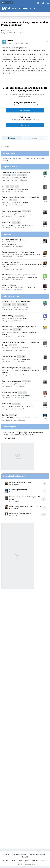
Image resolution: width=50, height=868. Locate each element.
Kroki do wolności (31, 277)
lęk (12, 435)
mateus (9, 287)
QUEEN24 (10, 418)
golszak (9, 319)
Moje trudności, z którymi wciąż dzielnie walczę (19, 275)
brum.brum (10, 189)
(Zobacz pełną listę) (37, 158)
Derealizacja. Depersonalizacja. (20, 513)
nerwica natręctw (9, 433)
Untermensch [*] (8, 316)
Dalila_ (9, 178)
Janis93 (5, 161)
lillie (8, 265)
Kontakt (25, 857)
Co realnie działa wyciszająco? (13, 240)
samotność (6, 435)
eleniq (9, 277)
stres (30, 433)
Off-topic (25, 178)
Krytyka (5, 415)
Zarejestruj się (25, 110)
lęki (33, 435)
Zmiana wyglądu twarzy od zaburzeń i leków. (18, 252)
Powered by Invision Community (25, 864)
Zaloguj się (25, 125)
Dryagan (16, 501)
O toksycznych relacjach (11, 262)
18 (24, 175)
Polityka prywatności (19, 855)
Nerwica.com (29, 8)
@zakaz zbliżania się (10, 285)
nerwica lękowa (25, 435)
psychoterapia (38, 433)
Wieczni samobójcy (9, 356)
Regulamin (6, 855)
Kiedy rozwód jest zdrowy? (12, 368)
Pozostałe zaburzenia (33, 254)
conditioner (10, 214)
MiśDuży (9, 242)
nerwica (9, 438)
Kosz (26, 189)
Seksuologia (29, 225)
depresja (22, 432)
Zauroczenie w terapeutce (12, 211)
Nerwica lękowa (20, 33)
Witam (25, 319)
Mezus (8, 31)
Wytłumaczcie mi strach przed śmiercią (16, 172)
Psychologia (29, 214)
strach (17, 435)
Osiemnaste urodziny (10, 392)
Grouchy (10, 395)
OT (4, 186)
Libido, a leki (7, 222)
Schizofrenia (30, 287)
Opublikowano (18, 43)
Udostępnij (12, 138)
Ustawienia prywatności (37, 855)
